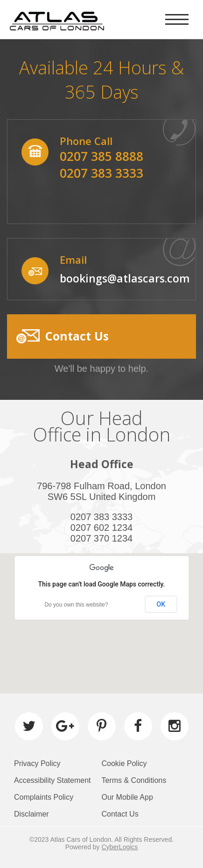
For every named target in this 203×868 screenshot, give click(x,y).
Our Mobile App (127, 797)
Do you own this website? (76, 605)
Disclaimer (31, 814)
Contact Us (120, 814)
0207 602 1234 (101, 528)
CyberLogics (120, 847)
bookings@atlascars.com (125, 278)
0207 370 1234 (101, 538)
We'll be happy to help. (101, 369)
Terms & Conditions (134, 780)
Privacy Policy (37, 763)
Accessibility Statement (52, 780)
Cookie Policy (124, 763)
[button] (101, 336)
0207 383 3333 (101, 517)
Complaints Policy (44, 797)
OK (161, 604)
